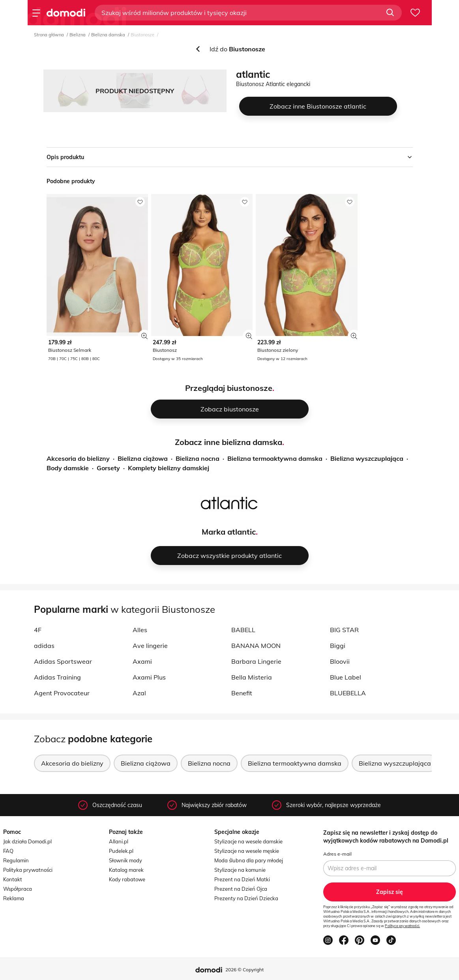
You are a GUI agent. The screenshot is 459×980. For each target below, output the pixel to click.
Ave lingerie (150, 646)
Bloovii (340, 661)
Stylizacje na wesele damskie (248, 841)
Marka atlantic (229, 532)
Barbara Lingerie (256, 661)
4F (38, 630)
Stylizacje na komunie (240, 870)
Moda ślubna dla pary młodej (249, 860)
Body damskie (68, 468)
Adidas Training (57, 677)
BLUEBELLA (348, 693)
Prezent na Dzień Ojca (241, 889)
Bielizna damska (108, 35)
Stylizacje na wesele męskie (247, 851)
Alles (140, 630)
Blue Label (346, 677)
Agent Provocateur (62, 693)
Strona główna (49, 35)
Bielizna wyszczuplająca (367, 458)
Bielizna (78, 35)
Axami (142, 661)
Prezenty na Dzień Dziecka (246, 898)
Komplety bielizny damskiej (169, 468)
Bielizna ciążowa (143, 458)
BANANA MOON (256, 646)
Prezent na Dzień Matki (242, 879)
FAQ (8, 851)
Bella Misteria (252, 677)
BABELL (243, 630)
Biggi (338, 646)
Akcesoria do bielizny (78, 458)
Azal (139, 693)
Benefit (242, 693)
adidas (44, 646)
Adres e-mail (337, 854)
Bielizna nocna (198, 458)
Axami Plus (149, 677)
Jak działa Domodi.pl (27, 841)
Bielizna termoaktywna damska (275, 458)
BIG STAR (344, 630)
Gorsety (108, 468)
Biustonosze (142, 35)
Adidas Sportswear (63, 661)
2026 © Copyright (244, 970)
